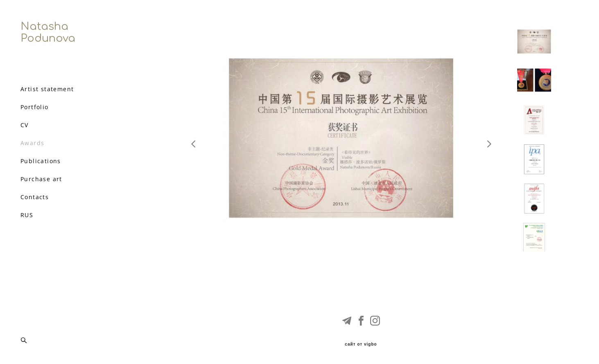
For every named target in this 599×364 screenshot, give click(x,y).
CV (25, 125)
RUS (27, 215)
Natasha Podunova (48, 32)
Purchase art (41, 179)
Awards (32, 143)
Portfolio (35, 107)
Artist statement (47, 89)
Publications (41, 161)
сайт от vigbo (361, 344)
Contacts (35, 197)
